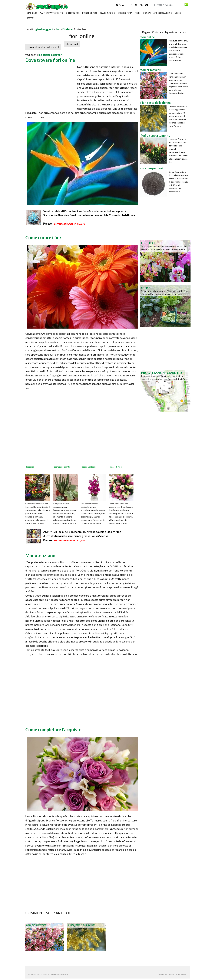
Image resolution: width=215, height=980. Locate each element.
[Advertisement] (60, 26)
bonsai (147, 13)
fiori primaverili (36, 925)
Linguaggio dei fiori (51, 55)
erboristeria (125, 13)
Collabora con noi (166, 974)
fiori (138, 13)
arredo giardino (163, 13)
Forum (120, 5)
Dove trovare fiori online (50, 60)
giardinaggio (108, 13)
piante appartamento (51, 13)
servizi (30, 18)
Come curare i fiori (44, 237)
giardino (32, 13)
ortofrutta (73, 13)
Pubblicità (181, 974)
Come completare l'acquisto (53, 729)
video (178, 13)
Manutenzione (40, 555)
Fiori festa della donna (82, 925)
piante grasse (90, 13)
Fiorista (67, 29)
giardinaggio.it (44, 29)
